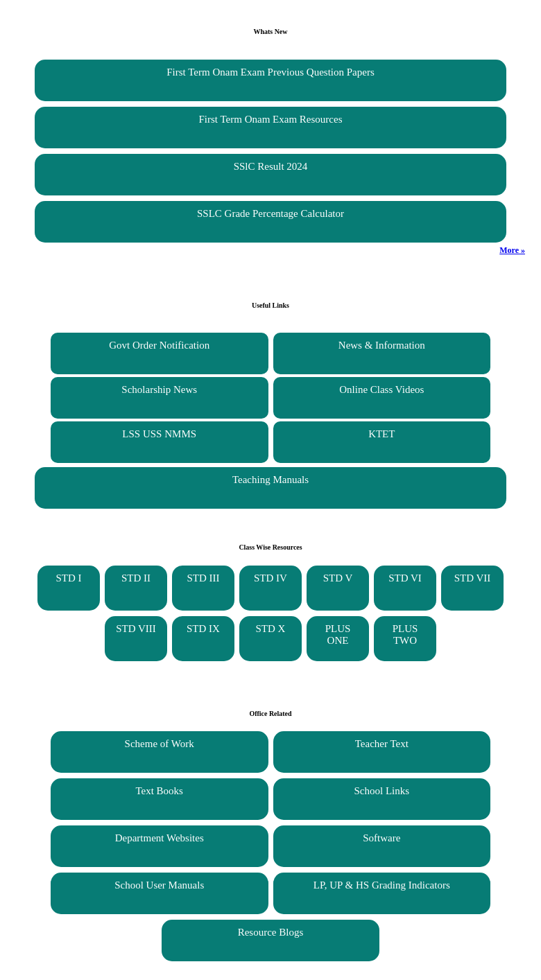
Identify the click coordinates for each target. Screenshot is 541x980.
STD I (68, 578)
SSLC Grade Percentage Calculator (270, 213)
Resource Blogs (271, 932)
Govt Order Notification (159, 345)
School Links (382, 791)
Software (381, 838)
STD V (338, 578)
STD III (203, 578)
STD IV (270, 578)
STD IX (203, 629)
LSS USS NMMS (159, 434)
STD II (136, 578)
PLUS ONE (338, 635)
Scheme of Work (160, 744)
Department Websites (160, 838)
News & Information (382, 345)
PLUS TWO (405, 635)
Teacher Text (382, 744)
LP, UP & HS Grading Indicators (382, 885)
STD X (271, 629)
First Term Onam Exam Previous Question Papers (270, 72)
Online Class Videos (381, 390)
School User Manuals (159, 885)
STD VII (473, 578)
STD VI (405, 578)
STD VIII (136, 629)
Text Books (159, 791)
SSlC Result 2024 (271, 166)
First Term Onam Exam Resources (271, 119)
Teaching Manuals (270, 480)
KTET (381, 434)
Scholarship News (159, 390)
